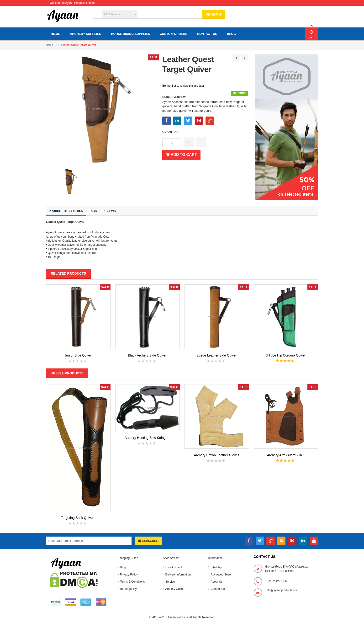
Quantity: (170, 132)
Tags (93, 211)
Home (50, 45)
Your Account (174, 567)
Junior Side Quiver (78, 355)
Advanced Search (222, 575)
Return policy (128, 589)
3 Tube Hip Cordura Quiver (286, 355)
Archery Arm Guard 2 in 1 (286, 455)
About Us (217, 582)
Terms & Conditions (132, 582)
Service (170, 582)
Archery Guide (175, 589)
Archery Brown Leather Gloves (217, 455)
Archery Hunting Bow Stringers (147, 438)
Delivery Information (178, 575)
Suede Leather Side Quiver (217, 355)
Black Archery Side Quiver (147, 355)
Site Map (216, 567)
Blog (123, 567)
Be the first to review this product (183, 86)
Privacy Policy (129, 575)
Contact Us (218, 589)
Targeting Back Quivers (78, 518)
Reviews (109, 211)
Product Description (66, 211)
